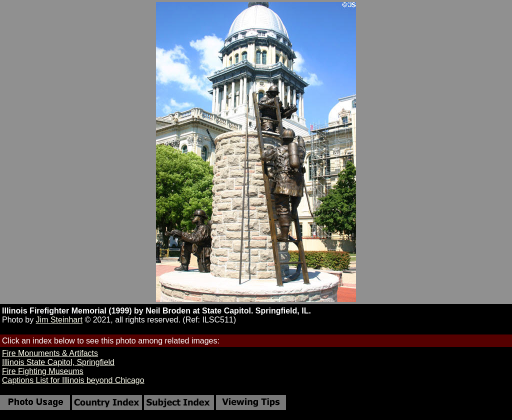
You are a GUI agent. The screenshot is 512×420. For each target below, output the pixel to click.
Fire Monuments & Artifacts (50, 353)
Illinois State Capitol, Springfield (58, 362)
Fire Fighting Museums (43, 371)
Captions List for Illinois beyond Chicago (73, 380)
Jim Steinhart (59, 320)
